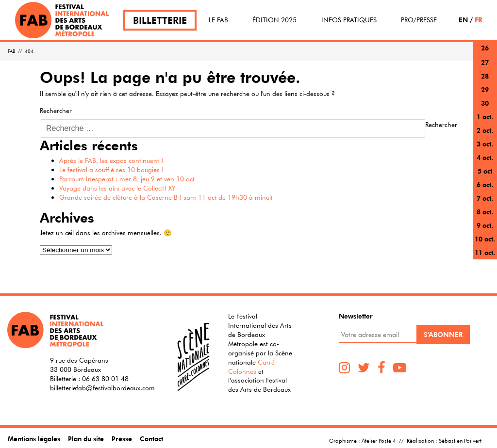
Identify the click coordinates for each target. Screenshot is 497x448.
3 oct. (485, 144)
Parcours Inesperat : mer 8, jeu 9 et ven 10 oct (127, 179)
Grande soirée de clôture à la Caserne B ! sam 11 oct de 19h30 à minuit (166, 197)
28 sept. (485, 82)
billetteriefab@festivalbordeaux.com (102, 388)
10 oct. (485, 239)
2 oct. (485, 130)
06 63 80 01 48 (105, 379)
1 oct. (485, 117)
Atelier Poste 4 (379, 440)
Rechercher (56, 111)
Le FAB (218, 20)
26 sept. (485, 54)
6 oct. (485, 184)
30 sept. (485, 109)
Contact (151, 439)
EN (463, 20)
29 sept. (485, 95)
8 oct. (485, 212)
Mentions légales (34, 439)
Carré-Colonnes (253, 367)
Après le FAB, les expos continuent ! (111, 160)
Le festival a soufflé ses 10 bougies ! (111, 170)
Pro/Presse (419, 20)
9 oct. (485, 225)
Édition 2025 (274, 20)
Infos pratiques (349, 20)
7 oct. (485, 198)
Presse (122, 439)
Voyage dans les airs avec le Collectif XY (117, 188)
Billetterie (160, 20)
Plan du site (86, 439)
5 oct (485, 171)
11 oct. (485, 252)
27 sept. (485, 68)
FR (478, 20)
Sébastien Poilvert (460, 440)
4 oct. (485, 157)
